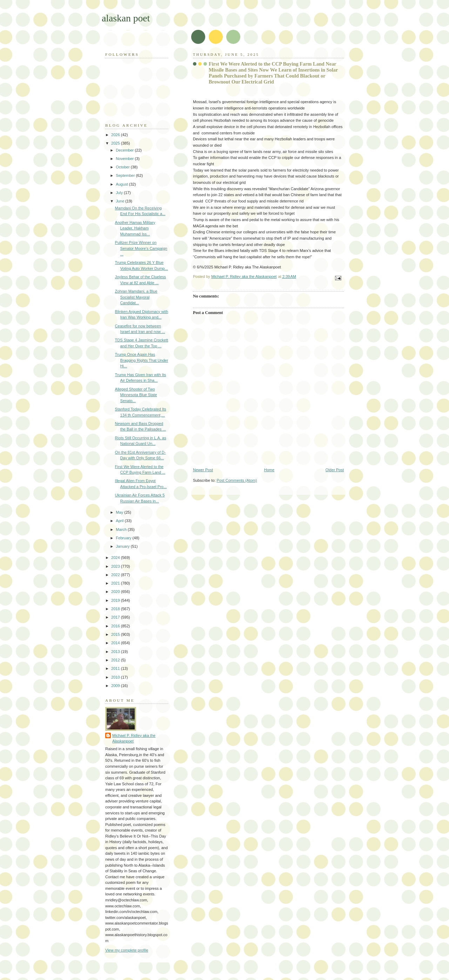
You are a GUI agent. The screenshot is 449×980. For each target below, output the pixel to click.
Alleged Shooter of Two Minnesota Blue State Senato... (136, 395)
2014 (116, 643)
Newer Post (203, 470)
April (120, 521)
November (125, 159)
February (124, 538)
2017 (116, 617)
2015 (116, 634)
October (123, 167)
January (123, 546)
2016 (116, 626)
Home (269, 470)
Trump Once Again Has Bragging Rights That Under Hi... (142, 360)
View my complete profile (127, 950)
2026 (116, 135)
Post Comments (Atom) (237, 480)
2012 (116, 660)
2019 (116, 600)
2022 (116, 575)
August (122, 184)
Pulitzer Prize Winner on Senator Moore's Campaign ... (141, 248)
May (120, 512)
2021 (116, 583)
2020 (116, 592)
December (125, 150)
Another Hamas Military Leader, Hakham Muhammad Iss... (135, 228)
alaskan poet (126, 18)
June (120, 201)
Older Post (335, 470)
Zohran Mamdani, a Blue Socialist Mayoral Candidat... (136, 297)
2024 (116, 558)
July (120, 193)
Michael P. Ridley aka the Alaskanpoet (134, 738)
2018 (116, 609)
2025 (116, 143)
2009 (116, 686)
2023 (116, 566)
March (122, 529)
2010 (116, 677)
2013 (116, 652)
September (126, 175)
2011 (116, 668)
